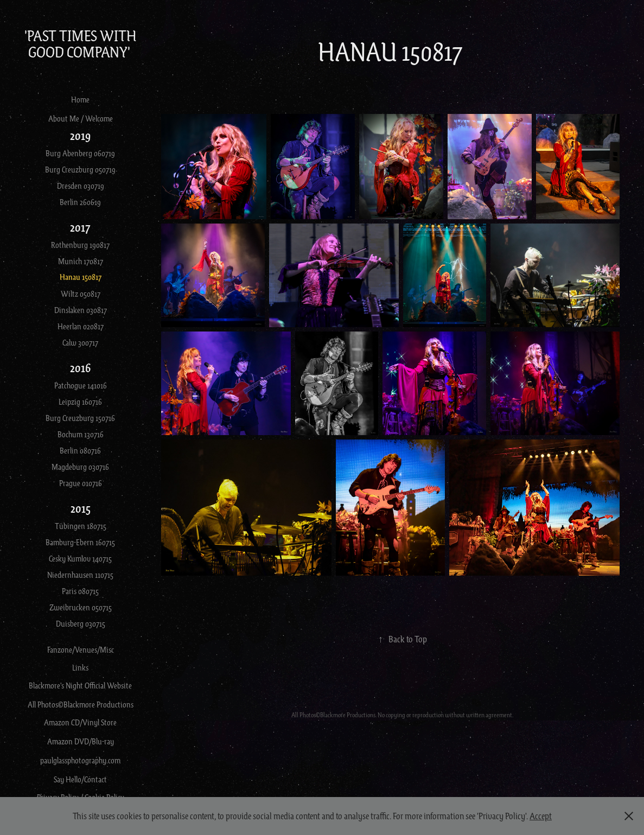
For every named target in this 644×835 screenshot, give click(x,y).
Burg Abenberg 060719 (80, 153)
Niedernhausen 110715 (80, 575)
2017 (80, 227)
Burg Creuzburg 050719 (80, 169)
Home (80, 99)
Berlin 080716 (80, 450)
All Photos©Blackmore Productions (81, 704)
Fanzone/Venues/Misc (81, 649)
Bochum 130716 (81, 434)
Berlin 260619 (80, 202)
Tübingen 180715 (81, 526)
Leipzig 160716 (80, 401)
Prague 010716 (81, 483)
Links (80, 667)
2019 (80, 135)
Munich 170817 (81, 261)
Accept (541, 816)
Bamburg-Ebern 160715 (80, 542)
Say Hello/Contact (80, 779)
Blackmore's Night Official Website (80, 685)
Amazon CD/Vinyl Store (80, 722)
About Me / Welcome (81, 118)
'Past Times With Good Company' (82, 43)
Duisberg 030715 (81, 623)
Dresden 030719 (81, 186)
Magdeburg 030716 (80, 467)
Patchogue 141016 (81, 385)
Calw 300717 (80, 342)
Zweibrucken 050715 (81, 607)
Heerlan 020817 (81, 326)
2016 (80, 368)
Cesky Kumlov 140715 (80, 558)
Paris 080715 (80, 591)
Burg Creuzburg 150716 (80, 418)
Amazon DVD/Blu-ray (81, 741)
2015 (81, 508)
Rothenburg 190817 (80, 245)
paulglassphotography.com (80, 760)
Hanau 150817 (81, 277)
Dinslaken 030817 (81, 310)
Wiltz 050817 (81, 294)
